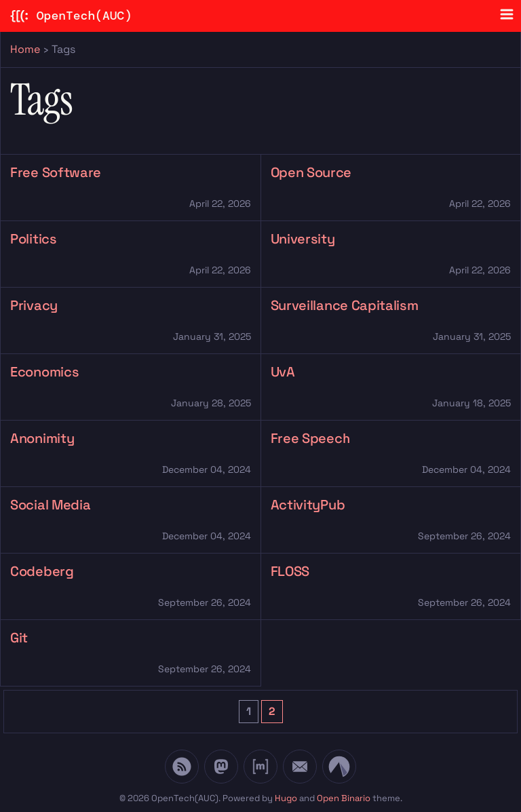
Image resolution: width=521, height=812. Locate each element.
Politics (34, 239)
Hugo (286, 798)
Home (25, 49)
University (303, 239)
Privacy (34, 305)
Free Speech (311, 438)
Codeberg (42, 571)
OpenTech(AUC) (71, 16)
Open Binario (344, 798)
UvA (283, 372)
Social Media (50, 505)
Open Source (311, 172)
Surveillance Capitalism (345, 305)
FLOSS (290, 571)
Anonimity (42, 438)
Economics (44, 372)
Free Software (56, 172)
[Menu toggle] (507, 14)
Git (19, 638)
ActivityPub (308, 505)
